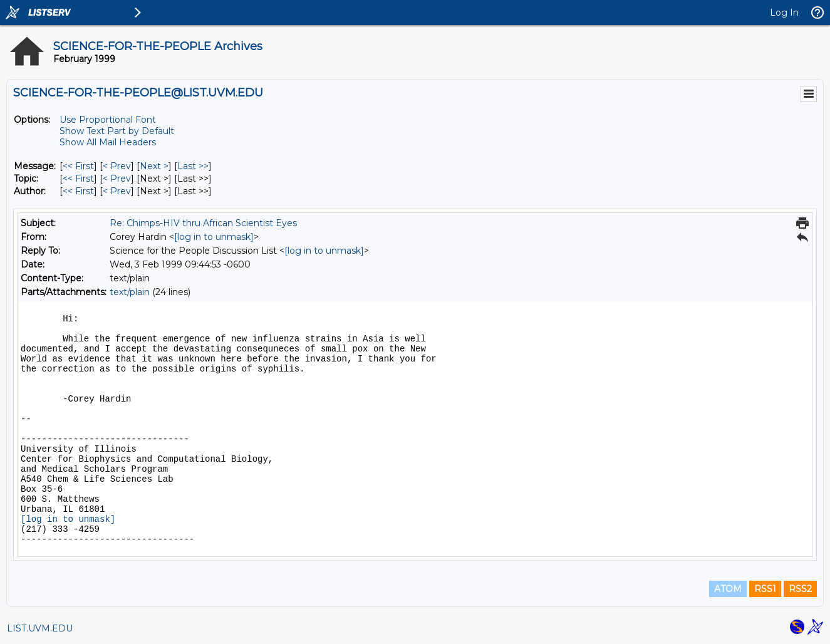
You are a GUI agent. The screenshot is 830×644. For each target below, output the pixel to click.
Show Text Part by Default (117, 131)
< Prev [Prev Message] (117, 166)
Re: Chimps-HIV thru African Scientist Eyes (203, 223)
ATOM (728, 589)
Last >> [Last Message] (193, 166)
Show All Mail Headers (108, 142)
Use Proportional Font (108, 120)
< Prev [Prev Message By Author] (117, 191)
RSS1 (765, 589)
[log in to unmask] (214, 237)
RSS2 (800, 589)
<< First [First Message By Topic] (78, 179)
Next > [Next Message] (154, 166)
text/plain (130, 292)
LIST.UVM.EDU (40, 628)
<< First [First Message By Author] (78, 191)
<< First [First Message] (78, 166)
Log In (784, 13)
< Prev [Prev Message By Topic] (117, 179)
